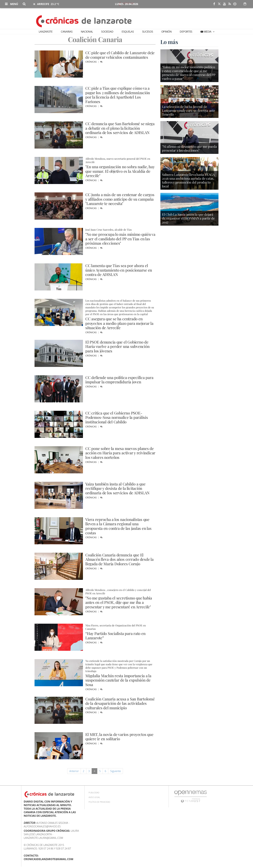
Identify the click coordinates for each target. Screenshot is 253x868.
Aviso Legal (94, 797)
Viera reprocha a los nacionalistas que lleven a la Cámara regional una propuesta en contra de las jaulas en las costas (119, 526)
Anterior (74, 771)
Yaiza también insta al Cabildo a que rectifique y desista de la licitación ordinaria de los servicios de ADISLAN (117, 488)
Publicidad (94, 793)
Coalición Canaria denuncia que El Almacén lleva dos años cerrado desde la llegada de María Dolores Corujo (119, 559)
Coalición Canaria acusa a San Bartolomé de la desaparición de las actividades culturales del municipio (120, 703)
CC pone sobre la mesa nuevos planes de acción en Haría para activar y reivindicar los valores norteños (120, 453)
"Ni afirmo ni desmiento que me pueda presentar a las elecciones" (189, 149)
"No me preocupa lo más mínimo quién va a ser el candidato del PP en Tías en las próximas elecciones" (120, 239)
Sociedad (107, 32)
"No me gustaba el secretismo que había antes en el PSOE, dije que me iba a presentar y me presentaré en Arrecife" (119, 602)
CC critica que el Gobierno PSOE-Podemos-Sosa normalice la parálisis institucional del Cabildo (117, 417)
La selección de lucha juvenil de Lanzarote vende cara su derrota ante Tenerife (189, 111)
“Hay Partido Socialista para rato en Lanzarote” (116, 636)
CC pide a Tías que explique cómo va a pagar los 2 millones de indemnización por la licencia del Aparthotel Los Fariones (118, 95)
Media (208, 32)
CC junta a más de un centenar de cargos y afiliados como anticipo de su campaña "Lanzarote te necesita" (120, 199)
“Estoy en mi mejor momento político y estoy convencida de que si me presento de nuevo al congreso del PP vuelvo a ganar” (189, 73)
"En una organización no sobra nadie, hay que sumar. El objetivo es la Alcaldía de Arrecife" (120, 171)
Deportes (186, 32)
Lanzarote (46, 32)
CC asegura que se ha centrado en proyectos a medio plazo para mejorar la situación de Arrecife (119, 323)
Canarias (67, 32)
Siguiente (116, 771)
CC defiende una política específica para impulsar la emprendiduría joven (120, 380)
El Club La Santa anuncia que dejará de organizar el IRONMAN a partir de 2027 (188, 218)
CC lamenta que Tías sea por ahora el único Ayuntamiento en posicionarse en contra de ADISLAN (119, 270)
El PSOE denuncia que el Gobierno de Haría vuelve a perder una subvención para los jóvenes (117, 346)
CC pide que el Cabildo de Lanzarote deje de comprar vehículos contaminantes (120, 55)
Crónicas (91, 62)
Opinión (167, 32)
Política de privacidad (99, 802)
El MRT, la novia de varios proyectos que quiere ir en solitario (120, 737)
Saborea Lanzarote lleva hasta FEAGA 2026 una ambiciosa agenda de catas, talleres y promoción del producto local (188, 181)
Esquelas (128, 32)
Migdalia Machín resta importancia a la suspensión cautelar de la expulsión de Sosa (119, 680)
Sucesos (148, 32)
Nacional (87, 32)
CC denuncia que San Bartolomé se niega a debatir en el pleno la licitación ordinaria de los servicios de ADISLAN (120, 128)
